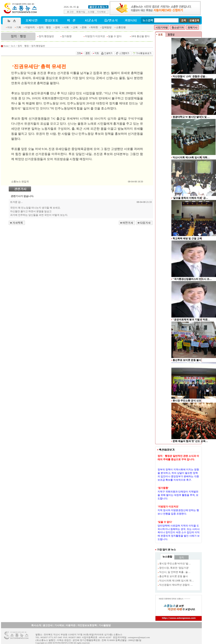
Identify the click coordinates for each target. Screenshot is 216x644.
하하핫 (94, 27)
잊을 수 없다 (115, 36)
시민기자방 (162, 28)
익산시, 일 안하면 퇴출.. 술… (175, 572)
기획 (19, 27)
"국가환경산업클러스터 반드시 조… (192, 279)
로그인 (70, 12)
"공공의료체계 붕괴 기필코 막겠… (191, 320)
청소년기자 (178, 28)
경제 (57, 27)
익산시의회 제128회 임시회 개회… (191, 157)
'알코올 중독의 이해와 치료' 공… (190, 198)
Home (6, 46)
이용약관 (71, 625)
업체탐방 (107, 27)
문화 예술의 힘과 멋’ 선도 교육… (190, 441)
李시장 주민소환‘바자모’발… (175, 564)
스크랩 (91, 12)
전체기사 (192, 28)
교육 (75, 27)
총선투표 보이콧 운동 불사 (187, 360)
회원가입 (81, 12)
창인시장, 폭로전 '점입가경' (174, 568)
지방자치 (30, 27)
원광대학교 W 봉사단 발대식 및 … (191, 117)
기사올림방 (105, 625)
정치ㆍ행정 (45, 27)
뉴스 (13, 46)
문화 (84, 27)
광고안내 (48, 625)
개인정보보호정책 (87, 625)
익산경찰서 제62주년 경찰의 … (176, 585)
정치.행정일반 (46, 36)
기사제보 (101, 12)
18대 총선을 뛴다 (140, 36)
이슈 (10, 27)
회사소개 (36, 625)
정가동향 (67, 36)
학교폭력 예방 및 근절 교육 (187, 239)
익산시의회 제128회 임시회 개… (177, 581)
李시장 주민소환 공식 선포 (187, 401)
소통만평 (121, 27)
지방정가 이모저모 (95, 36)
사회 (66, 27)
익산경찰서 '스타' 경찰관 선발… (190, 76)
